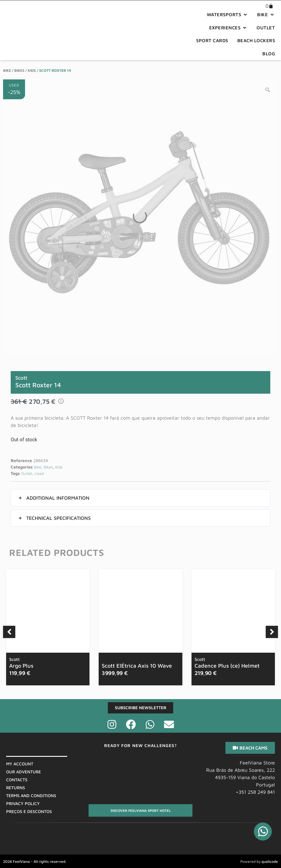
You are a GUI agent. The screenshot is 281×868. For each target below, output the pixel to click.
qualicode (270, 861)
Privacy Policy (23, 804)
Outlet (27, 473)
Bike (7, 70)
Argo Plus (21, 663)
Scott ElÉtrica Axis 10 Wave (137, 666)
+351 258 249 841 (255, 792)
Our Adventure (24, 772)
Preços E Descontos (29, 812)
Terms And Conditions (31, 796)
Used (39, 473)
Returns (16, 788)
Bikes (19, 70)
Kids (32, 70)
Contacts (17, 780)
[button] (228, 15)
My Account (20, 764)
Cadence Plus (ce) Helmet (227, 663)
